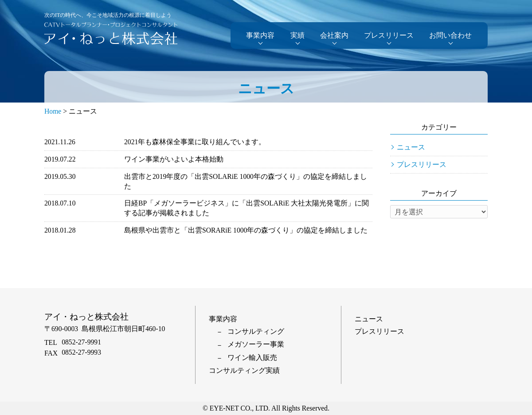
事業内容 (260, 35)
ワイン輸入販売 (252, 358)
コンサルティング (256, 331)
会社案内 (334, 35)
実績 (297, 35)
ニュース (411, 147)
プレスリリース (389, 35)
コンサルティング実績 (244, 370)
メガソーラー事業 (256, 344)
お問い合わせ (450, 35)
